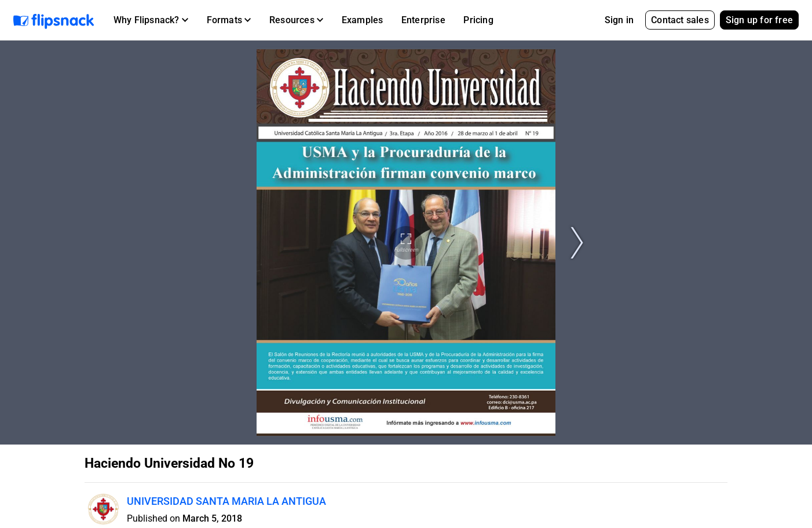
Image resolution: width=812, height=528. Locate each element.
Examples (363, 20)
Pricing (478, 20)
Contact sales (680, 20)
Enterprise (423, 20)
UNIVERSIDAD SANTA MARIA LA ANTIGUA (226, 501)
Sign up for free (759, 20)
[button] (151, 20)
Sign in (619, 20)
